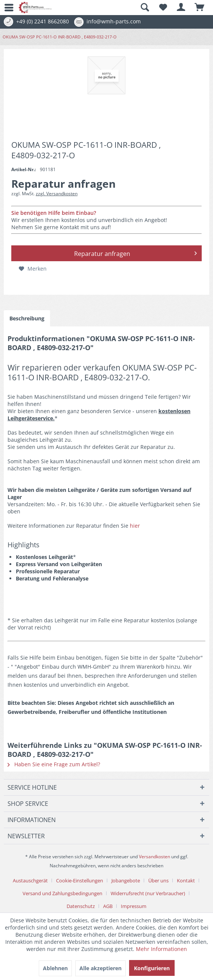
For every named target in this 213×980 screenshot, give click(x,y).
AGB (108, 906)
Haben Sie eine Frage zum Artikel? (54, 764)
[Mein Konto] (181, 8)
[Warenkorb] (200, 8)
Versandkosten (154, 857)
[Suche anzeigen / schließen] (145, 8)
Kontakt (186, 880)
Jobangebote (126, 880)
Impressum (134, 906)
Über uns (158, 880)
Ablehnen (55, 968)
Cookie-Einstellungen (80, 880)
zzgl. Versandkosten (57, 194)
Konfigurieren (152, 968)
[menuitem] (6, 8)
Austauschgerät (30, 880)
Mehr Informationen (161, 949)
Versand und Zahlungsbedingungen (62, 893)
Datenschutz (81, 906)
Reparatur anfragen (136, 253)
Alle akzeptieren (100, 968)
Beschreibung (27, 318)
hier (135, 526)
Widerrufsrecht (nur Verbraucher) (148, 893)
